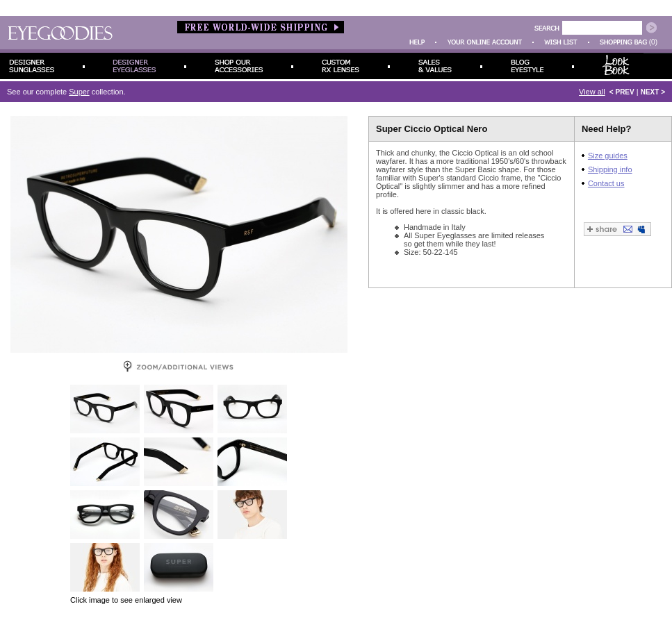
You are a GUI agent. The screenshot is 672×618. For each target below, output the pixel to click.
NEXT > (653, 92)
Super (79, 92)
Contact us (606, 183)
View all (592, 92)
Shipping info (610, 169)
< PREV (622, 92)
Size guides (608, 156)
